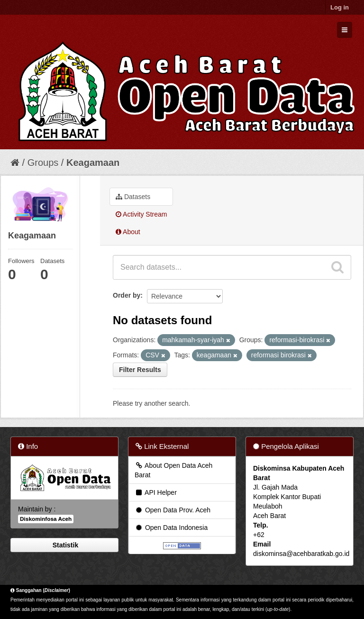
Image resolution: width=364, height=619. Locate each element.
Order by (127, 295)
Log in (340, 7)
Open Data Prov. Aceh (173, 510)
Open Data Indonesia (171, 528)
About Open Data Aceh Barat (173, 470)
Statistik (64, 545)
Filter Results (140, 370)
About (128, 232)
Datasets (133, 197)
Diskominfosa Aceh (46, 519)
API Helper (156, 492)
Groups (43, 163)
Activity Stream (141, 214)
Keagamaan (93, 163)
